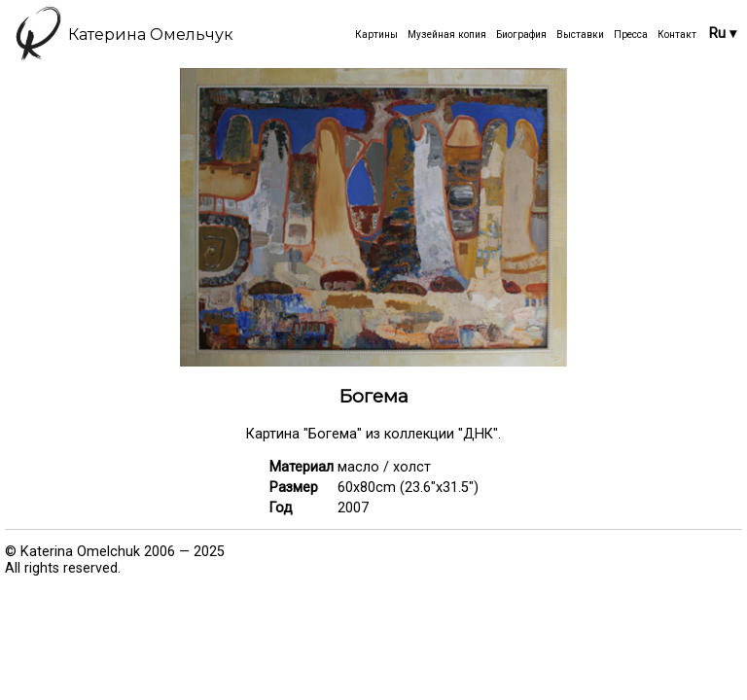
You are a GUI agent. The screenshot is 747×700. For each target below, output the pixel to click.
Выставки (580, 35)
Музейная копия (447, 35)
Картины (376, 35)
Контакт (677, 35)
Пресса (631, 35)
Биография (521, 35)
